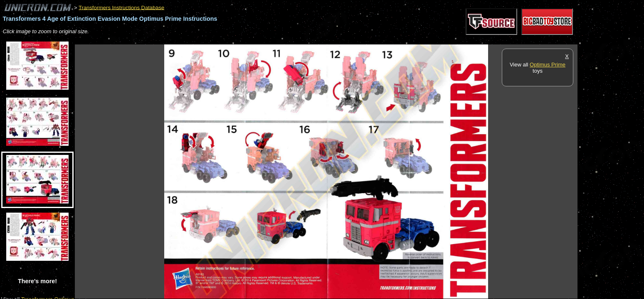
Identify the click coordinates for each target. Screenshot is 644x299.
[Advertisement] (226, 40)
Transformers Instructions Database (121, 7)
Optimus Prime (548, 65)
